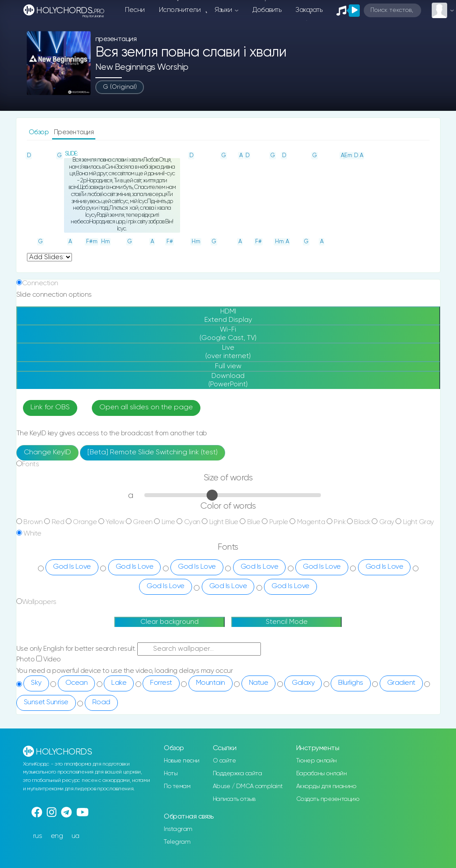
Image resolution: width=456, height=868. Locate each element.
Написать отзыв (234, 799)
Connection (40, 283)
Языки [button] (224, 10)
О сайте (224, 761)
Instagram (178, 829)
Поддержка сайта (237, 774)
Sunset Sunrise (46, 702)
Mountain (211, 683)
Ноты (171, 774)
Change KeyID (47, 453)
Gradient (401, 683)
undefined (49, 257)
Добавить (267, 10)
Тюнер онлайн (317, 761)
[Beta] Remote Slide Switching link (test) (153, 453)
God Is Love (72, 567)
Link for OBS (50, 408)
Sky (36, 683)
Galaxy (303, 683)
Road (101, 702)
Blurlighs (351, 683)
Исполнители (180, 10)
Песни (135, 10)
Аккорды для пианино (326, 786)
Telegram (177, 842)
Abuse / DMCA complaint (248, 786)
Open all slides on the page (146, 408)
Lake (119, 683)
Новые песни (182, 761)
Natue (259, 683)
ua (75, 836)
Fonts (31, 464)
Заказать (309, 10)
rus (38, 836)
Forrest (161, 683)
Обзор (40, 132)
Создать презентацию (328, 799)
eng (57, 836)
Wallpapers (39, 602)
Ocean (77, 683)
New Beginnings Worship (142, 67)
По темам (177, 786)
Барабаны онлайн (322, 774)
